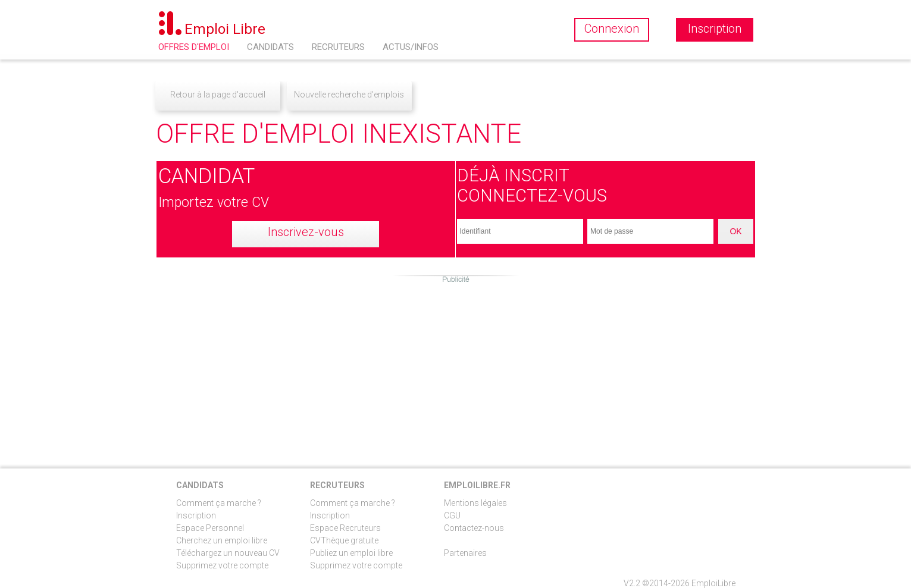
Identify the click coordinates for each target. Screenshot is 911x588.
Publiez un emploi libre (351, 553)
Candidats (270, 47)
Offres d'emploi (194, 47)
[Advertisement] (456, 367)
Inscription (196, 515)
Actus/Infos (411, 47)
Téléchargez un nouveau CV (228, 553)
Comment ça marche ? (219, 503)
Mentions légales (475, 503)
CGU (452, 515)
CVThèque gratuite (344, 540)
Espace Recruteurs (345, 528)
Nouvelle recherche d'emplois (349, 95)
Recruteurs (338, 47)
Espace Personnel (210, 528)
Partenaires (465, 553)
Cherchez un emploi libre (222, 540)
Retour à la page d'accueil (218, 95)
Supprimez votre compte (222, 565)
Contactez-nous (474, 528)
